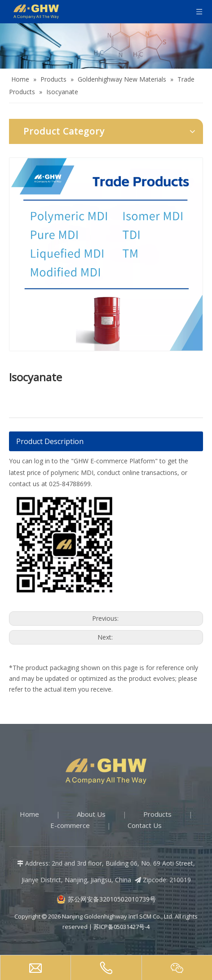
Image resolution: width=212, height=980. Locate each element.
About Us (91, 814)
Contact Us (145, 825)
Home (29, 814)
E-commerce (70, 825)
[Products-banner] (106, 46)
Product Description (50, 441)
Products (157, 814)
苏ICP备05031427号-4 (121, 927)
